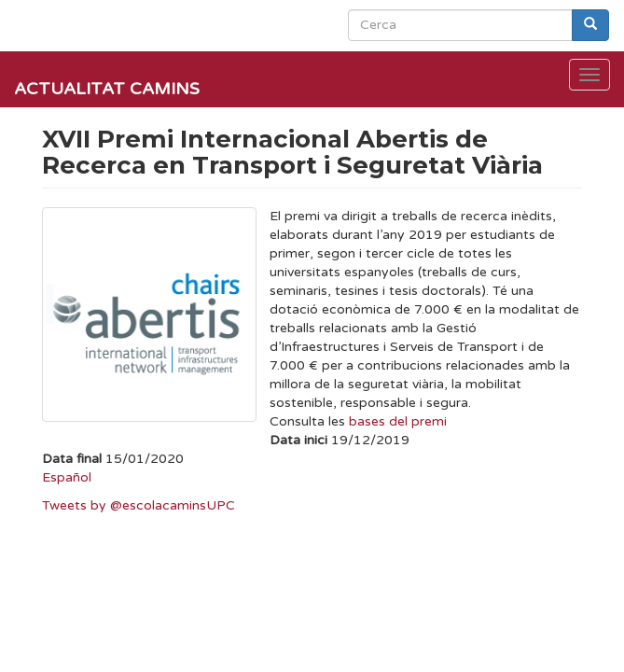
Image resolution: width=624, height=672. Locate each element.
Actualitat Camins (107, 89)
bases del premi (398, 421)
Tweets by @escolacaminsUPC (139, 505)
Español (67, 477)
